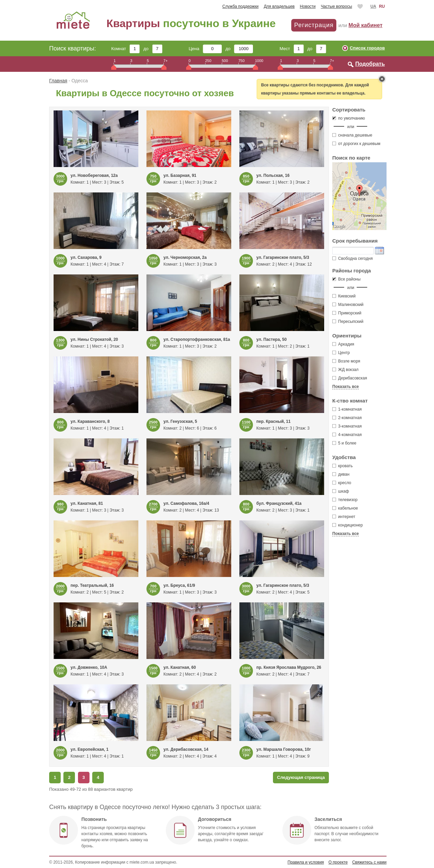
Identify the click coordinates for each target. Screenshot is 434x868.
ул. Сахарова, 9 (86, 257)
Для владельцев (279, 6)
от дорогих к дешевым (356, 144)
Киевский (344, 296)
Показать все (346, 387)
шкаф (341, 491)
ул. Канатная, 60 (180, 667)
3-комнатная (347, 426)
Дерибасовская (352, 378)
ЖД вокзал (348, 370)
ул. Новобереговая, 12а (94, 175)
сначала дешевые (352, 135)
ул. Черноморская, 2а (185, 257)
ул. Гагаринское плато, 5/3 (283, 257)
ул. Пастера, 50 (271, 339)
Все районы (346, 279)
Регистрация (314, 25)
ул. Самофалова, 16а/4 (186, 503)
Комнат (125, 49)
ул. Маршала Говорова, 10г (284, 749)
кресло (342, 483)
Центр (344, 353)
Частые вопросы (336, 6)
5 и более (344, 443)
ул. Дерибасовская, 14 (186, 749)
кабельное (345, 508)
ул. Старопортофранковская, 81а (197, 339)
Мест (291, 49)
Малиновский (348, 305)
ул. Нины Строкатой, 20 (94, 339)
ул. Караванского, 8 (90, 421)
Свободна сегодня (352, 259)
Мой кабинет (366, 25)
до (153, 49)
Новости (308, 6)
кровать (342, 466)
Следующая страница (301, 777)
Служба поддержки (241, 6)
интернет (344, 517)
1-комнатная (347, 409)
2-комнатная (347, 418)
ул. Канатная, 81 (87, 503)
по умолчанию (349, 118)
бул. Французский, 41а (279, 503)
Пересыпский (348, 322)
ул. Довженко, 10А (89, 667)
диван (341, 474)
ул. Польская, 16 (273, 175)
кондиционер (348, 525)
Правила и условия (306, 862)
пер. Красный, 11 (273, 421)
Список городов (367, 48)
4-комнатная (347, 435)
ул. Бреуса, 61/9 (179, 585)
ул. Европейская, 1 (90, 749)
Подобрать (370, 64)
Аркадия (346, 344)
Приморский (347, 313)
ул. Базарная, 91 (180, 175)
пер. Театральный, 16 (92, 585)
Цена (205, 49)
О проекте (338, 862)
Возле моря (349, 361)
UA (373, 6)
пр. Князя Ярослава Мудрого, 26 (289, 667)
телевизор (345, 500)
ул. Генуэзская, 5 (180, 421)
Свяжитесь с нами (369, 862)
